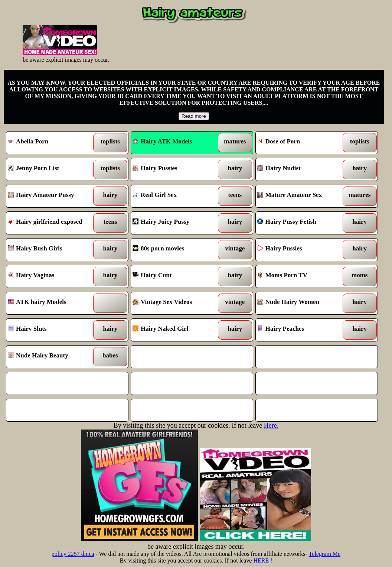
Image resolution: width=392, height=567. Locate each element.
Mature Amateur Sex (301, 196)
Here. (271, 425)
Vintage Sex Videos (176, 303)
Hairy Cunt (176, 276)
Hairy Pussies (176, 169)
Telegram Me (325, 554)
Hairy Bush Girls (52, 250)
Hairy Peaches (301, 330)
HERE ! (263, 560)
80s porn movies (176, 250)
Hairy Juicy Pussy (176, 223)
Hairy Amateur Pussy (52, 196)
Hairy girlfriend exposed (52, 223)
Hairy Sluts (52, 330)
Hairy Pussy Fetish (301, 223)
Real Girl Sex (176, 196)
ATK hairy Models (52, 303)
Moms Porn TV (301, 276)
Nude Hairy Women (301, 303)
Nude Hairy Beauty (52, 357)
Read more (194, 116)
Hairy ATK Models (162, 141)
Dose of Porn (301, 143)
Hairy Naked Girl (176, 330)
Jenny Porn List (52, 169)
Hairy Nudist (301, 169)
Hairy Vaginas (52, 276)
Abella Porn (52, 143)
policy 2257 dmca (73, 554)
